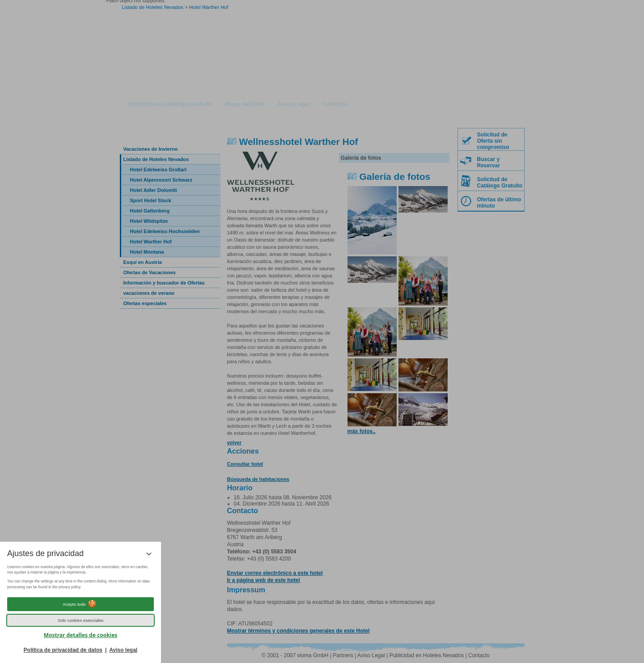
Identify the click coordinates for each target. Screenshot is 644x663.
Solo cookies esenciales (81, 620)
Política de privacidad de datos (63, 650)
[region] (80, 578)
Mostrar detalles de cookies (81, 635)
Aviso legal (123, 650)
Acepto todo (80, 604)
